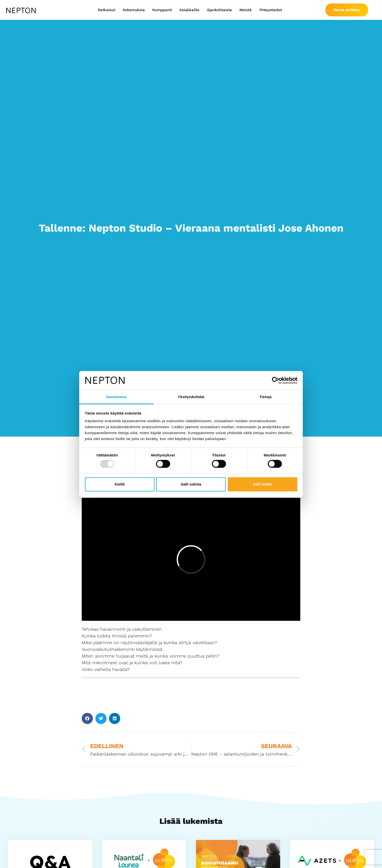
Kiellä (119, 484)
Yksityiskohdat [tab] (191, 397)
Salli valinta (191, 484)
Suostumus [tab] (117, 397)
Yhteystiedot (270, 10)
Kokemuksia (134, 10)
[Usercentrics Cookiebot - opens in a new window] (276, 381)
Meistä (246, 10)
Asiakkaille (189, 10)
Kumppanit (162, 10)
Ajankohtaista (219, 10)
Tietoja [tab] (266, 397)
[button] (87, 718)
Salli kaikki (262, 484)
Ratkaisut (107, 10)
